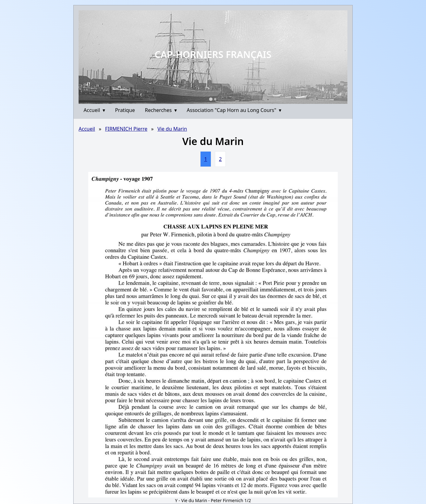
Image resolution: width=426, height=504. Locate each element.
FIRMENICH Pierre (126, 129)
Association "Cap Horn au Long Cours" (234, 110)
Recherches (161, 110)
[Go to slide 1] (211, 99)
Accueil (94, 110)
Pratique (125, 110)
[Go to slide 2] (215, 99)
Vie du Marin (172, 129)
